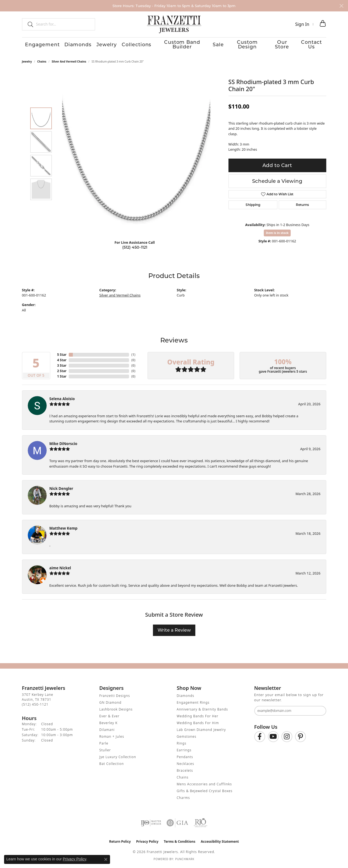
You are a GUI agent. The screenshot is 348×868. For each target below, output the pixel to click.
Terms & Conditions (180, 843)
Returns (302, 206)
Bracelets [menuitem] (185, 772)
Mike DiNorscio (63, 445)
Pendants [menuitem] (185, 758)
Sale (214, 45)
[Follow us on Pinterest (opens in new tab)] (300, 738)
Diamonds (73, 45)
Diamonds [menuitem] (186, 697)
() (133, 356)
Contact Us (314, 45)
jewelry (27, 63)
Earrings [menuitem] (184, 751)
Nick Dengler (61, 490)
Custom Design (245, 45)
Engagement (37, 45)
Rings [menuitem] (182, 745)
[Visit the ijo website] (151, 824)
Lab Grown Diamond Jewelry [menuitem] (201, 731)
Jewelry (101, 45)
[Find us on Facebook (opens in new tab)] (260, 738)
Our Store (282, 45)
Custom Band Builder (177, 45)
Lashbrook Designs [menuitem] (116, 711)
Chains (42, 63)
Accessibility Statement (220, 843)
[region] (136, 155)
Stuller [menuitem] (105, 751)
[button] (304, 24)
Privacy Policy (147, 843)
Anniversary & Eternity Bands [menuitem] (203, 711)
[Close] (341, 6)
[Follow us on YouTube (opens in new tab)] (273, 738)
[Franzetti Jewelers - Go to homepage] (174, 24)
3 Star (62, 367)
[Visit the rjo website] (200, 824)
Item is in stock (277, 234)
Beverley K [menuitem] (109, 724)
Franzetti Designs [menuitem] (115, 697)
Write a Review (174, 631)
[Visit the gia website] (177, 824)
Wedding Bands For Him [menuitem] (198, 724)
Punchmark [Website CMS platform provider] (185, 860)
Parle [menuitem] (104, 745)
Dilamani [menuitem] (107, 731)
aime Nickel (60, 569)
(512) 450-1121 (135, 249)
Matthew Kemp (64, 529)
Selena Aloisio (62, 400)
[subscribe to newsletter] (319, 712)
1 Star (62, 378)
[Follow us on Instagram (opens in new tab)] (287, 738)
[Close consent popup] (106, 859)
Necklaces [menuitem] (186, 765)
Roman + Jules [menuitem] (112, 738)
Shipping (253, 206)
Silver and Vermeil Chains (69, 63)
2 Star (62, 372)
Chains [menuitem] (183, 779)
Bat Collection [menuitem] (112, 765)
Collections (131, 45)
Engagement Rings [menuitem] (193, 704)
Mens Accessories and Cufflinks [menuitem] (204, 785)
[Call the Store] (35, 706)
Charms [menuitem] (184, 799)
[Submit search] (28, 24)
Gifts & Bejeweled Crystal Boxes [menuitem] (205, 792)
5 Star (62, 356)
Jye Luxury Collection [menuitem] (118, 758)
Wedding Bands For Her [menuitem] (198, 717)
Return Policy (120, 843)
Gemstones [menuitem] (187, 738)
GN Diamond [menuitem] (111, 704)
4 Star (62, 361)
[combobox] (63, 24)
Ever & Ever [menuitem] (109, 717)
